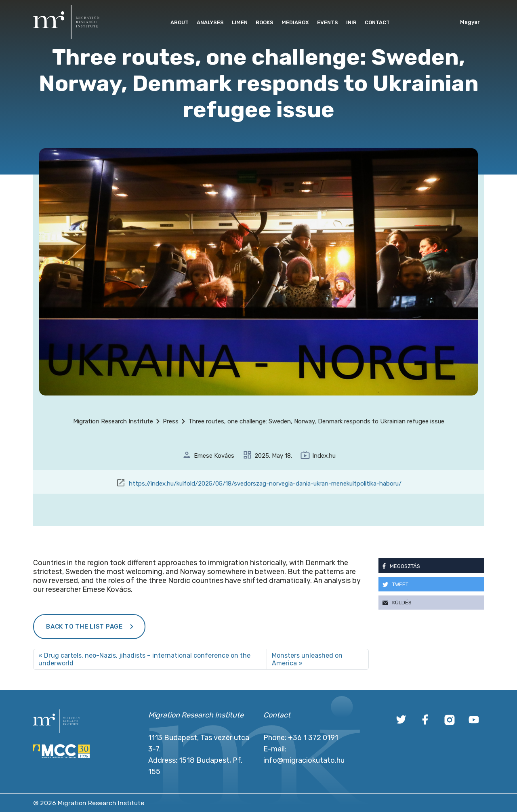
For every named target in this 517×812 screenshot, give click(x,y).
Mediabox (295, 22)
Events (328, 22)
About (180, 22)
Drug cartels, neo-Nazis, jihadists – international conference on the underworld (144, 659)
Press (171, 421)
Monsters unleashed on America (307, 659)
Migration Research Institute (113, 421)
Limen (240, 22)
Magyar (470, 22)
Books (265, 22)
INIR (351, 22)
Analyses (210, 22)
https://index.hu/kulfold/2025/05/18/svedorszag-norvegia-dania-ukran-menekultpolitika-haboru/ (265, 484)
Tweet (400, 584)
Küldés (402, 603)
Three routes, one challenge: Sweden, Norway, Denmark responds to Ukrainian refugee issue (316, 421)
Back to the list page (84, 627)
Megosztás (405, 566)
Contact (377, 22)
